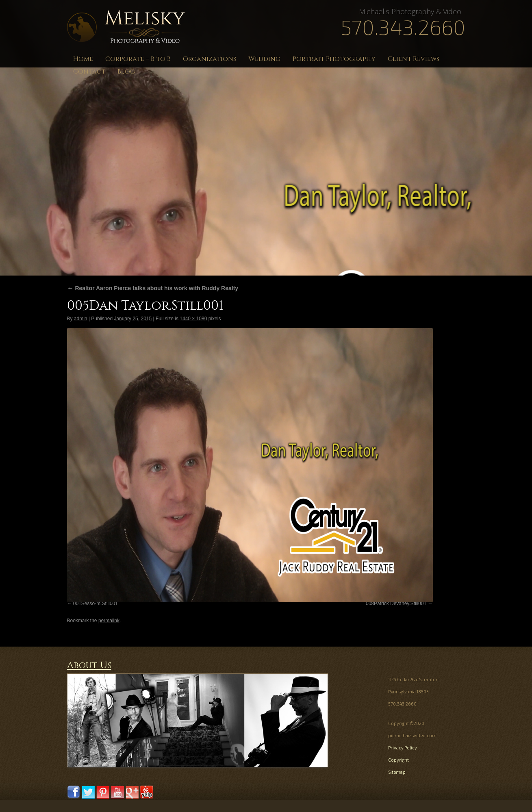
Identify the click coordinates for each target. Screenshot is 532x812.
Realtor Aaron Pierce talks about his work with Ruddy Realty (153, 288)
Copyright (398, 760)
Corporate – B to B (138, 59)
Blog (126, 72)
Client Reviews (414, 59)
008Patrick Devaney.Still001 (396, 604)
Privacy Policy (403, 748)
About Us (89, 665)
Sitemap (397, 772)
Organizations (210, 59)
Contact (89, 72)
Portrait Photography (334, 59)
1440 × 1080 (193, 319)
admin (81, 319)
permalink (109, 621)
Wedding (264, 59)
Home (83, 59)
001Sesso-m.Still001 (96, 604)
